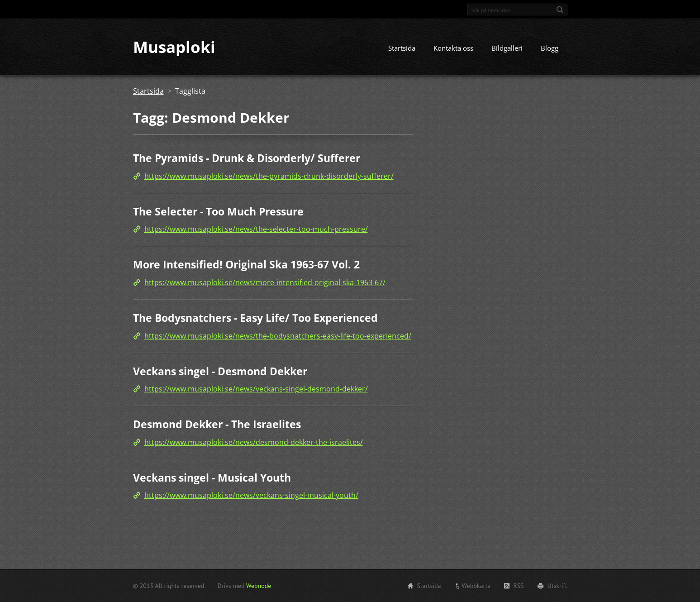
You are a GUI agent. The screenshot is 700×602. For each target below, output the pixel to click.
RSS (518, 586)
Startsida (402, 48)
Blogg (550, 48)
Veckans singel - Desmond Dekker (220, 371)
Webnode (259, 586)
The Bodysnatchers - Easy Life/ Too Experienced (255, 318)
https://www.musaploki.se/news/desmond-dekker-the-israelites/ (254, 442)
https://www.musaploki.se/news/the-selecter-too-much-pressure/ (256, 229)
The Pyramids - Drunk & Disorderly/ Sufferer (247, 158)
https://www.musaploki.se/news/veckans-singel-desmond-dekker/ (256, 389)
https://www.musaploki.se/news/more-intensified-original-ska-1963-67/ (265, 282)
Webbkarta (476, 586)
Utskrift (557, 586)
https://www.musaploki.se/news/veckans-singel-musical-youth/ (251, 496)
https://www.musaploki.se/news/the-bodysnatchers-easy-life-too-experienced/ (278, 336)
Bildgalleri (507, 48)
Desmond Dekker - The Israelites (217, 424)
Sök (560, 10)
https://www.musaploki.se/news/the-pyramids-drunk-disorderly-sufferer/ (269, 176)
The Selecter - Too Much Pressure (218, 211)
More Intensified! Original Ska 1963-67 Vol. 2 (246, 265)
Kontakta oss (453, 48)
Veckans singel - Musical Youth (212, 478)
